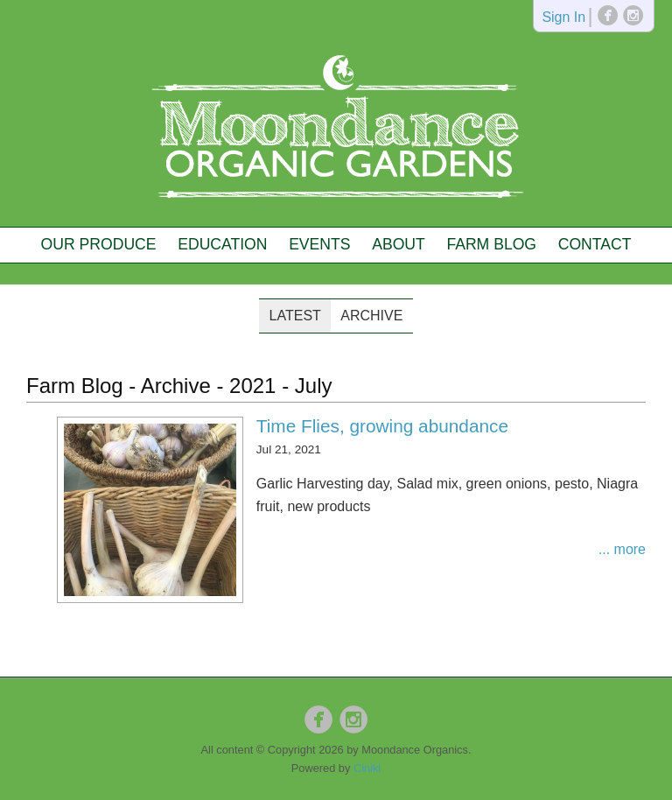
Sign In (563, 18)
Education (222, 244)
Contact (595, 244)
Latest (295, 316)
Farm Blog (491, 244)
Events (319, 244)
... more (622, 549)
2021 (252, 386)
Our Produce (99, 244)
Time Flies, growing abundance (382, 426)
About (399, 244)
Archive (371, 316)
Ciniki (367, 768)
